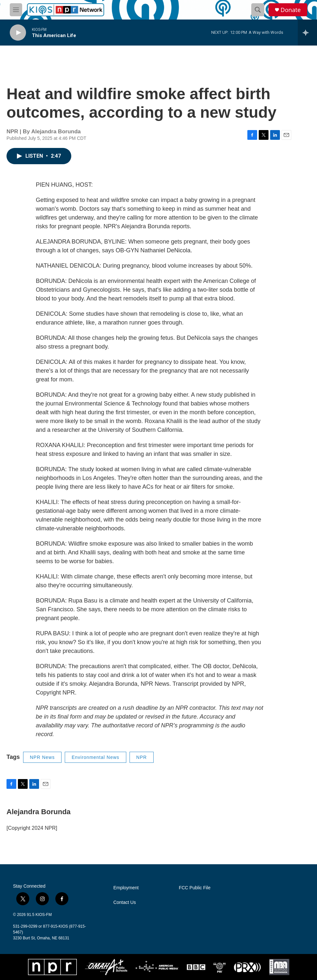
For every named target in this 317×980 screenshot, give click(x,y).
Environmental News (95, 757)
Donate (291, 10)
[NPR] (52, 967)
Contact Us (124, 902)
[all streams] (307, 33)
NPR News (42, 757)
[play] (18, 33)
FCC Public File (194, 888)
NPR (142, 757)
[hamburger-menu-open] (16, 10)
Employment (126, 888)
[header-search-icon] (258, 10)
